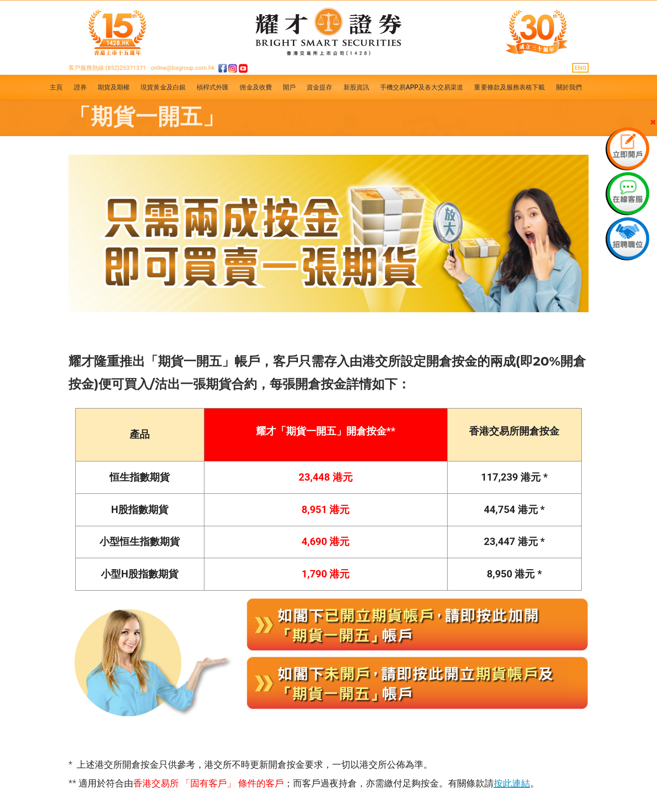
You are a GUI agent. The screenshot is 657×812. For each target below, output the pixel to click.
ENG (580, 68)
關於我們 (569, 87)
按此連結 (512, 783)
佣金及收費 (256, 87)
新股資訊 (356, 87)
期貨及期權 (114, 87)
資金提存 (319, 87)
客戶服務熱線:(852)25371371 (107, 68)
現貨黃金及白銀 (163, 87)
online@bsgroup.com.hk (182, 68)
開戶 (289, 87)
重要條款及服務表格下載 (509, 87)
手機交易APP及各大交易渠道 (422, 87)
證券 (80, 87)
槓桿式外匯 (213, 87)
